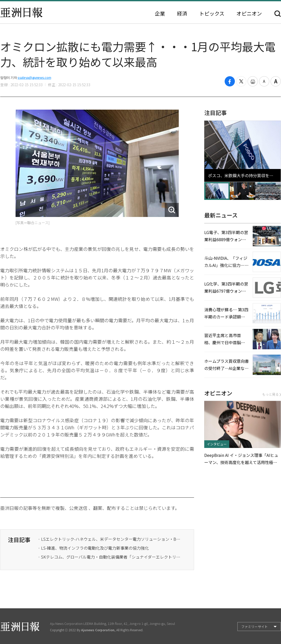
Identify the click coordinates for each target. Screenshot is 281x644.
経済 (182, 14)
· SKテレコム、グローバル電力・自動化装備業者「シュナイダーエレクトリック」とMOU (109, 557)
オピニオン (249, 14)
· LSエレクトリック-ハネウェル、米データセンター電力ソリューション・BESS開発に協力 (109, 539)
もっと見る (271, 394)
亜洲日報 (21, 12)
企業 (160, 14)
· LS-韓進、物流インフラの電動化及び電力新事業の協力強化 (93, 548)
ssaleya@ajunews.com (34, 77)
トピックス (212, 14)
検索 (278, 14)
